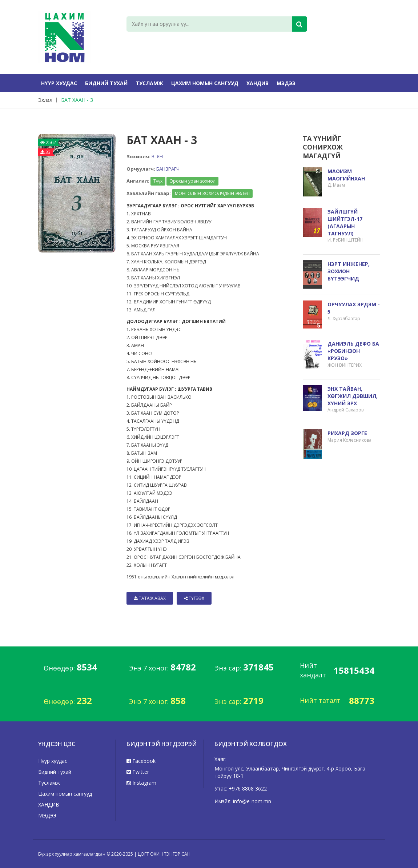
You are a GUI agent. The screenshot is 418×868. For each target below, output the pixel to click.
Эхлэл (45, 100)
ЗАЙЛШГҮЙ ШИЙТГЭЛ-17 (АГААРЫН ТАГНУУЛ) (345, 223)
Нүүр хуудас (59, 83)
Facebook (141, 761)
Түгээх (194, 598)
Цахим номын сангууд (205, 83)
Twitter (138, 772)
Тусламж (149, 83)
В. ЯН (157, 156)
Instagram (141, 783)
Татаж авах (150, 598)
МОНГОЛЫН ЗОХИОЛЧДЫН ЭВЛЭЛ (212, 193)
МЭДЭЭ (286, 83)
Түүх (158, 181)
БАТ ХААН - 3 (77, 100)
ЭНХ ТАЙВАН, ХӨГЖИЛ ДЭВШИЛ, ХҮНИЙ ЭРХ (353, 396)
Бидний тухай (106, 83)
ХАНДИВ (258, 83)
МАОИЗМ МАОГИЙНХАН (346, 175)
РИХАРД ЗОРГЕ (347, 433)
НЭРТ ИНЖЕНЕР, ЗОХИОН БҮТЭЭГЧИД (349, 271)
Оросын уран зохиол (192, 181)
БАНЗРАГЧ (168, 169)
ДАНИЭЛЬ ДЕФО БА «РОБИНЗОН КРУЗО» (353, 351)
